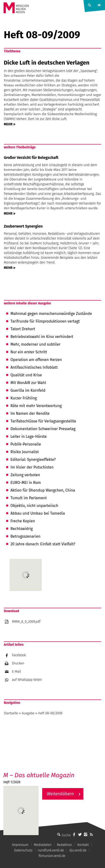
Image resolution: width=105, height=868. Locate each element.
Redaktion (64, 845)
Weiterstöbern (61, 794)
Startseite (11, 713)
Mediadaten (43, 845)
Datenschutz (23, 850)
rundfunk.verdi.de (51, 850)
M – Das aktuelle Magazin (39, 775)
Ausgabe (28, 713)
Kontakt (83, 845)
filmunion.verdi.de (52, 856)
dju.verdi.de (78, 850)
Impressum (20, 845)
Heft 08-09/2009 (50, 713)
